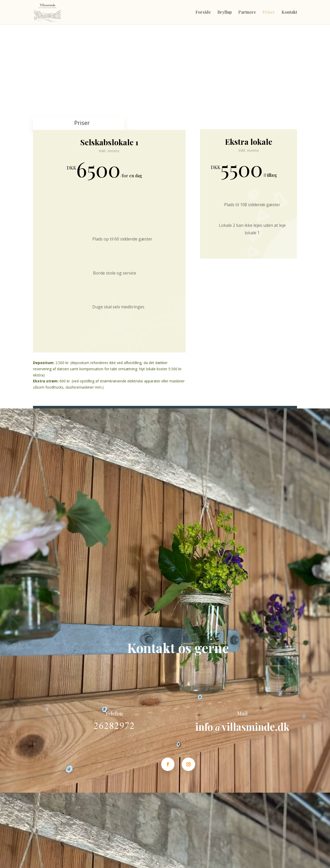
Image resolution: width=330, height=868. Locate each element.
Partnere (247, 13)
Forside (203, 13)
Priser (269, 13)
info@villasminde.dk (242, 727)
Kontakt (289, 13)
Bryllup (225, 13)
